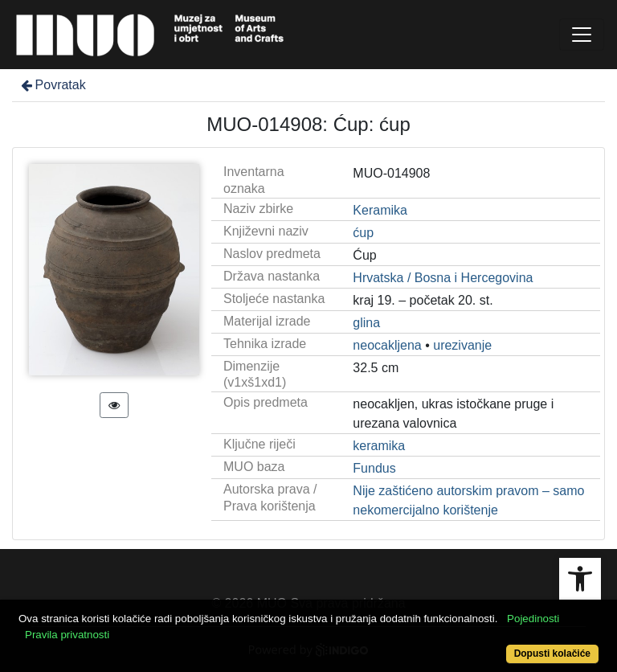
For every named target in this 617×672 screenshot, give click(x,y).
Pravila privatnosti (67, 635)
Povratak (52, 85)
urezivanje (462, 345)
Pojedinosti (533, 619)
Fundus (374, 468)
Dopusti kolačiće (552, 654)
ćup (363, 233)
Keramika (380, 210)
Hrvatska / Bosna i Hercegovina (443, 278)
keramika (379, 446)
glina (366, 323)
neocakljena (387, 345)
